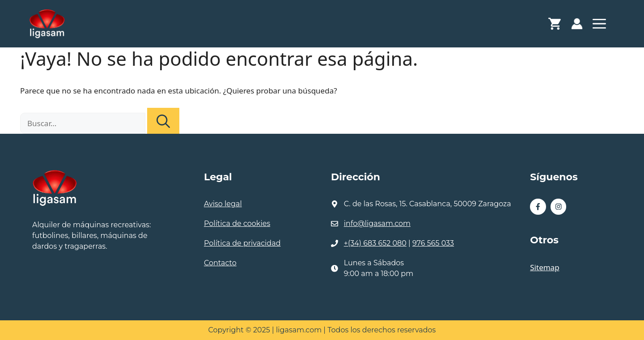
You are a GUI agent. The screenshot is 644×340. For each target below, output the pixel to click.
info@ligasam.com (377, 223)
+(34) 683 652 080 (375, 243)
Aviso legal (223, 204)
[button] (599, 26)
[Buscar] (163, 121)
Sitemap (544, 267)
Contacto (220, 263)
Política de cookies (237, 223)
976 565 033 (433, 243)
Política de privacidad (242, 243)
